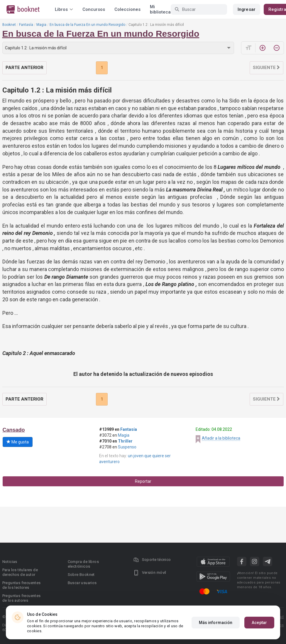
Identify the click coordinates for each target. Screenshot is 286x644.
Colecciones (127, 9)
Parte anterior (24, 68)
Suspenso (127, 447)
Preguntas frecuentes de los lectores (22, 585)
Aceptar (259, 623)
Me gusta (18, 442)
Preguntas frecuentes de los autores (22, 598)
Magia (41, 25)
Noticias (10, 562)
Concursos (94, 9)
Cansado (14, 430)
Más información (216, 623)
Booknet (9, 25)
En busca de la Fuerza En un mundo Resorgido (87, 25)
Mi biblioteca (160, 9)
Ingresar (247, 9)
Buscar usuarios (82, 583)
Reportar (143, 481)
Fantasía (26, 25)
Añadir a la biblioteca (221, 438)
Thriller (125, 441)
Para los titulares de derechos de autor (20, 572)
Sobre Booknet (81, 575)
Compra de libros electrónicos (83, 564)
